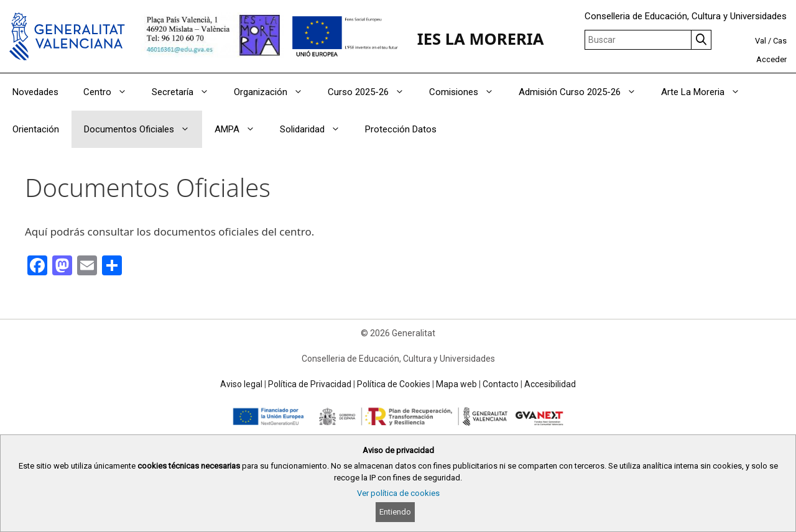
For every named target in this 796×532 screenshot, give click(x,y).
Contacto (501, 384)
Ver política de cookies (398, 493)
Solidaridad (316, 129)
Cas (780, 41)
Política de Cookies (394, 384)
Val (761, 41)
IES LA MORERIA (481, 39)
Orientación (36, 129)
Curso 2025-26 (372, 92)
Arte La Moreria (707, 92)
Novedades (35, 92)
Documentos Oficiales (143, 129)
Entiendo (395, 512)
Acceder (771, 59)
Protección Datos (401, 129)
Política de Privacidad (310, 384)
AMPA (241, 129)
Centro (111, 92)
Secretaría (187, 92)
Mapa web (456, 384)
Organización (275, 92)
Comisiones (468, 92)
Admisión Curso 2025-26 (584, 92)
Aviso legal (241, 384)
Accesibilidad (550, 384)
